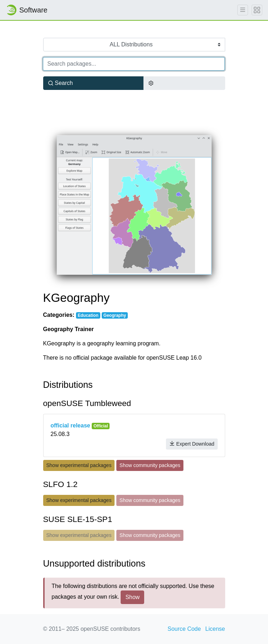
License (215, 629)
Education (88, 315)
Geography (115, 315)
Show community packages (150, 465)
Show (132, 597)
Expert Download (192, 444)
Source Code (184, 629)
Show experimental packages (79, 465)
